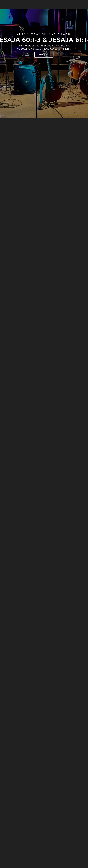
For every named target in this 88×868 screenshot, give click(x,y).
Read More (44, 55)
